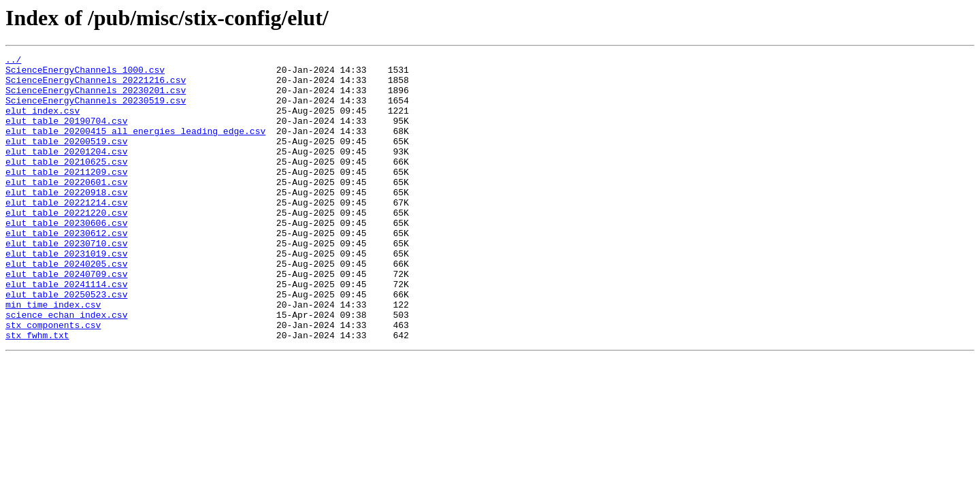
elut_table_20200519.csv (66, 159)
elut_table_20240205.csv (66, 306)
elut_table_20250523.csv (66, 343)
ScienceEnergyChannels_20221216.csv (96, 86)
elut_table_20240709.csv (66, 318)
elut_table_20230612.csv (66, 269)
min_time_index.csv (53, 355)
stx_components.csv (53, 380)
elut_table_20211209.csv (66, 196)
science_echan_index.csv (66, 367)
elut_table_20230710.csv (66, 282)
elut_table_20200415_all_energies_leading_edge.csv (135, 147)
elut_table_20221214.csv (66, 233)
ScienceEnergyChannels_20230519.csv (96, 110)
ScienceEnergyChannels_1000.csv (85, 73)
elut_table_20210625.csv (66, 184)
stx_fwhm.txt (37, 392)
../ (13, 61)
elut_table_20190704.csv (66, 135)
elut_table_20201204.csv (66, 171)
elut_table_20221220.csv (66, 245)
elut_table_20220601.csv (66, 208)
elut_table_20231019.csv (66, 294)
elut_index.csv (43, 122)
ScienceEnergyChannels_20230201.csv (96, 98)
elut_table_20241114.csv (66, 331)
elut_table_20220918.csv (66, 220)
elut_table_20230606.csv (66, 257)
